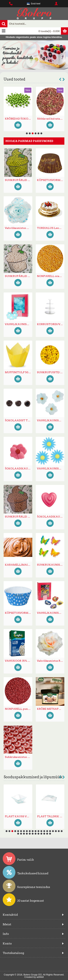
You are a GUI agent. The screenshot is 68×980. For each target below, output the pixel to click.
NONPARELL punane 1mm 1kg (19, 709)
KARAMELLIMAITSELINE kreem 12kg (19, 565)
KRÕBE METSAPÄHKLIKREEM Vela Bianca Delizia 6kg (51, 709)
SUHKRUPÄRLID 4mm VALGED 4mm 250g (19, 276)
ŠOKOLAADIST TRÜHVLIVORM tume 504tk (19, 420)
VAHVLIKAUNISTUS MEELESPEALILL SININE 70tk (19, 324)
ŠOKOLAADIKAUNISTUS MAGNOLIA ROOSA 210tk (19, 468)
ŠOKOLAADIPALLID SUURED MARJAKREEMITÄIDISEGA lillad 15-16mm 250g (19, 119)
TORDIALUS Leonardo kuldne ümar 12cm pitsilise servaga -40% (51, 228)
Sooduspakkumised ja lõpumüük (33, 777)
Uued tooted (14, 79)
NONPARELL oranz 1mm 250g (51, 276)
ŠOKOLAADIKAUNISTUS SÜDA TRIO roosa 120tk (51, 517)
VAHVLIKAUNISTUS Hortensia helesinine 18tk (51, 420)
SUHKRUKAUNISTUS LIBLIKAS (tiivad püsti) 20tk (51, 565)
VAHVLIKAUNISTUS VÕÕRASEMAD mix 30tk (51, 613)
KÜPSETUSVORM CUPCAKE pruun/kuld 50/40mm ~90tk (51, 180)
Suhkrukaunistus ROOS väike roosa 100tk (19, 757)
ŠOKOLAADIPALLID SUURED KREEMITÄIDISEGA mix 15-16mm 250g (51, 119)
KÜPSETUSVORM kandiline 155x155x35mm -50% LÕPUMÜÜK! (19, 816)
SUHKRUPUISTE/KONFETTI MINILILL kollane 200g (51, 372)
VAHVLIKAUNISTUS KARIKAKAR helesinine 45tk (51, 468)
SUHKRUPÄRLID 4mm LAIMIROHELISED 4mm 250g (19, 180)
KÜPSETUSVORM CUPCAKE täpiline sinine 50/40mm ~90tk (19, 613)
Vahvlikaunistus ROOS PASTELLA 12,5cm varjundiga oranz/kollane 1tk (51, 661)
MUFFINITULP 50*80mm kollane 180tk (19, 372)
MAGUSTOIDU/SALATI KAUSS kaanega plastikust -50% (51, 816)
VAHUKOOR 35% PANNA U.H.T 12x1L (19, 661)
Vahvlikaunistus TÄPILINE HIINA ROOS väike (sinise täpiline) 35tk (19, 228)
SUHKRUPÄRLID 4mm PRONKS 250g (19, 517)
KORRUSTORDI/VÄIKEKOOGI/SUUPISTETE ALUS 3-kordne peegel (51, 324)
